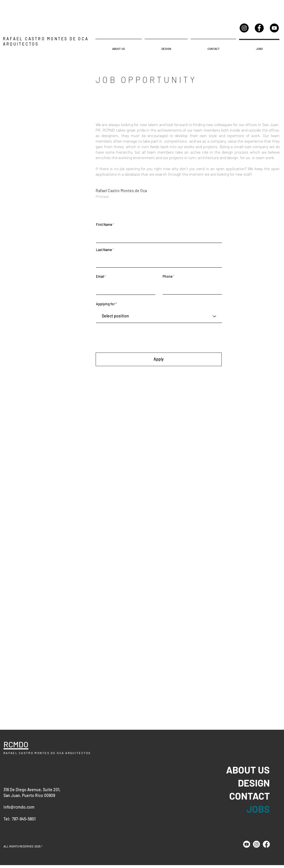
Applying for (105, 304)
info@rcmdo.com (19, 807)
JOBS (258, 809)
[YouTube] (274, 28)
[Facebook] (259, 28)
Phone (168, 276)
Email (100, 276)
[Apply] (159, 359)
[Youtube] (247, 844)
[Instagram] (244, 28)
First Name (104, 224)
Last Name (104, 250)
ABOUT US (256, 770)
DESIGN (256, 783)
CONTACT (256, 796)
